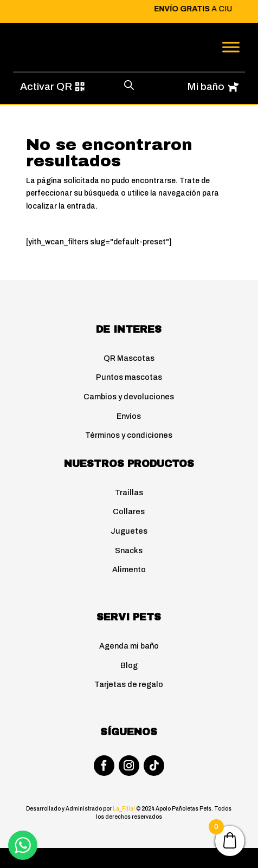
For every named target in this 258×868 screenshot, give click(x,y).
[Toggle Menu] (231, 47)
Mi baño (206, 86)
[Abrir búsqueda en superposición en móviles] (129, 85)
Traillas (129, 493)
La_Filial (124, 809)
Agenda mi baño (129, 646)
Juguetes (129, 531)
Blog (129, 665)
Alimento (129, 569)
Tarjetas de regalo (129, 684)
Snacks (129, 550)
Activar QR (46, 86)
